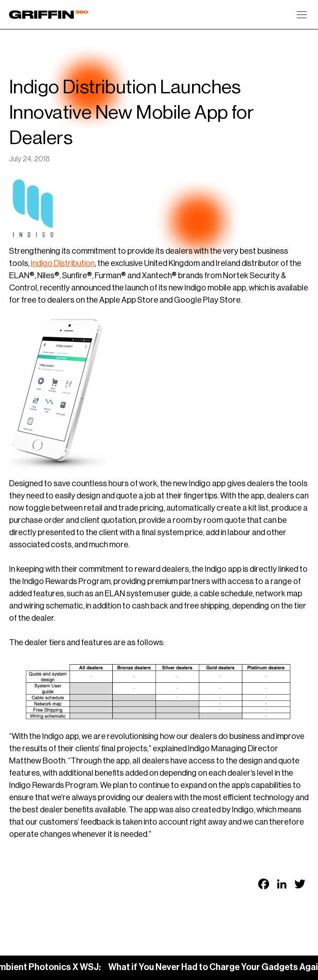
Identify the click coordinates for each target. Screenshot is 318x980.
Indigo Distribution (63, 263)
